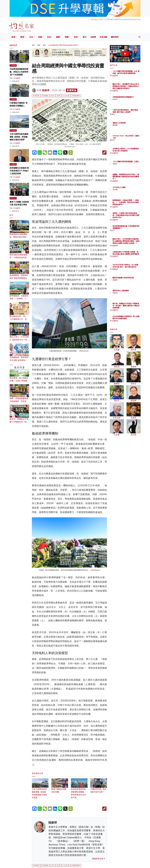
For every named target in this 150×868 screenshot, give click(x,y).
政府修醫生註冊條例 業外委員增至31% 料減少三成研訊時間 (19, 171)
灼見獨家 (45, 96)
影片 (85, 37)
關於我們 (115, 37)
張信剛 (129, 190)
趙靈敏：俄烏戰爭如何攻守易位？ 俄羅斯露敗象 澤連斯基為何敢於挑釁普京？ (133, 179)
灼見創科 (13, 99)
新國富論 (72, 90)
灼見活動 (103, 37)
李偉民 (129, 116)
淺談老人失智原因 (133, 123)
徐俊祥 (129, 101)
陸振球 (46, 90)
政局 (13, 37)
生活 (49, 37)
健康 (58, 37)
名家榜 (93, 37)
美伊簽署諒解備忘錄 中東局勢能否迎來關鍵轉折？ (133, 228)
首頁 (33, 45)
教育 (22, 37)
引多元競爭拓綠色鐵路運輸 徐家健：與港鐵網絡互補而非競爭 (19, 137)
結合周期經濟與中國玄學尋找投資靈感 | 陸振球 (63, 45)
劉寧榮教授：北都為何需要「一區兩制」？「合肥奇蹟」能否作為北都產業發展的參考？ (133, 205)
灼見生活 (13, 198)
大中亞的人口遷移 (133, 187)
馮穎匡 (129, 166)
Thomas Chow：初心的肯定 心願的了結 (133, 138)
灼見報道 (13, 65)
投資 (44, 45)
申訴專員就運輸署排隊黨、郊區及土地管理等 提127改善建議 (19, 72)
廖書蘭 (129, 125)
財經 (40, 37)
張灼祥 (129, 142)
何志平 (129, 233)
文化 (31, 37)
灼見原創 (36, 96)
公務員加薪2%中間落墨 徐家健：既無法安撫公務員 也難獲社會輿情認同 (133, 256)
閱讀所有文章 (99, 859)
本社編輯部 (17, 78)
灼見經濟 (13, 130)
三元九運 (66, 96)
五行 (53, 96)
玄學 (59, 96)
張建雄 (129, 282)
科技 (76, 37)
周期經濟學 (76, 96)
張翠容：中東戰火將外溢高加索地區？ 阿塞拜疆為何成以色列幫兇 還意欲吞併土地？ (133, 217)
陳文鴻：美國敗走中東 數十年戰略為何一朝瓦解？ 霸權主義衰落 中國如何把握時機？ (133, 308)
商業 (67, 37)
